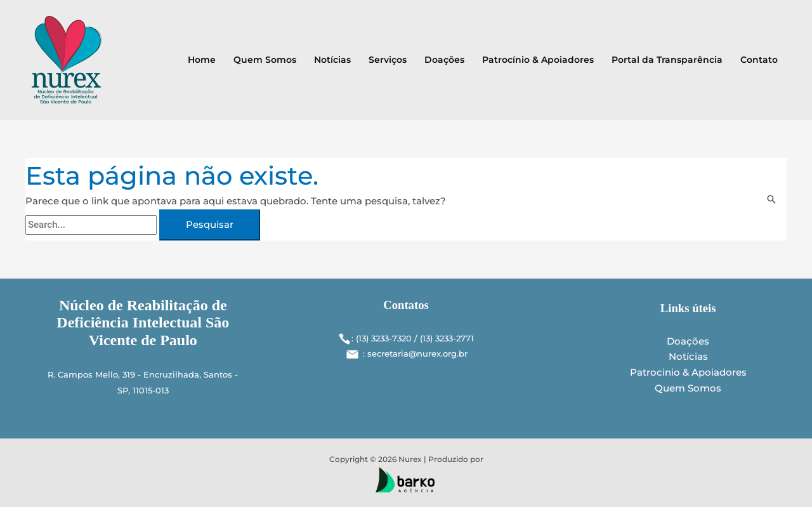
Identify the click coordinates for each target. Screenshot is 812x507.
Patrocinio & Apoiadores (688, 372)
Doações (444, 60)
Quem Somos (265, 60)
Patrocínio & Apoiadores (538, 60)
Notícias (332, 60)
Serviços (388, 60)
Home (202, 60)
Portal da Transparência (667, 60)
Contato (759, 60)
